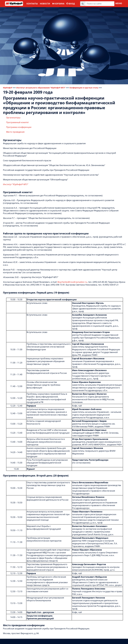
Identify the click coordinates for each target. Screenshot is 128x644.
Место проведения (15, 132)
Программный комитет (17, 122)
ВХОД (71, 4)
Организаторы (13, 118)
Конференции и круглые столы (84, 88)
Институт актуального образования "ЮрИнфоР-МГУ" (41, 88)
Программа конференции (19, 127)
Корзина (58, 4)
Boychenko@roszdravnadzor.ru (72, 282)
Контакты (32, 4)
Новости (45, 4)
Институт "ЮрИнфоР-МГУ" (16, 184)
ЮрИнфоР (8, 88)
